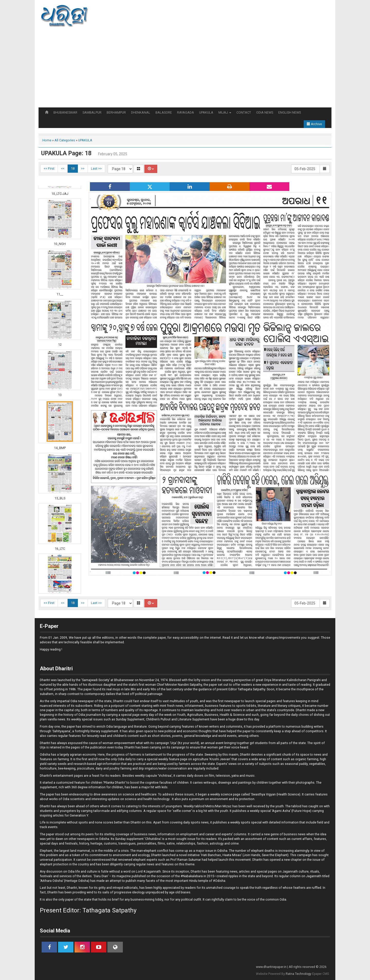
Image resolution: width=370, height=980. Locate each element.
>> (83, 168)
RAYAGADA (186, 112)
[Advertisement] (185, 69)
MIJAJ (225, 112)
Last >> (96, 168)
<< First (49, 168)
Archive (314, 124)
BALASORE (164, 112)
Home (47, 140)
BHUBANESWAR (65, 112)
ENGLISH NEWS (290, 112)
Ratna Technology (299, 974)
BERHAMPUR (116, 112)
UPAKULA (206, 112)
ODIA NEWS (265, 112)
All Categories (65, 140)
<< (63, 168)
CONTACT (244, 112)
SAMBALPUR (92, 112)
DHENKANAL (141, 112)
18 (73, 168)
